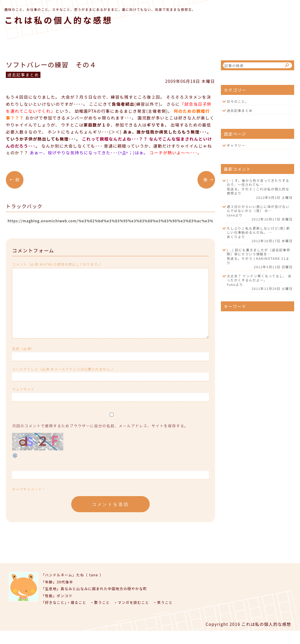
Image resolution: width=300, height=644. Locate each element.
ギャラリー (236, 145)
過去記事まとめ (240, 110)
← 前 (16, 180)
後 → (206, 180)
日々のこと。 (238, 101)
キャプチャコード (27, 502)
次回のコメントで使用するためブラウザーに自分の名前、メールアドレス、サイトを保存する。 (100, 439)
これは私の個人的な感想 (59, 20)
